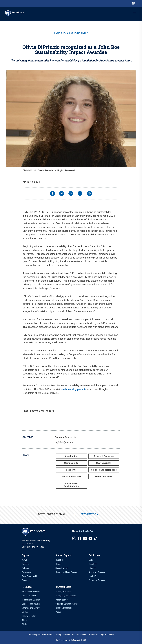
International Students (31, 600)
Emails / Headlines (63, 592)
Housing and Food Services (67, 572)
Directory (93, 564)
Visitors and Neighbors (104, 470)
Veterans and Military (31, 608)
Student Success (104, 456)
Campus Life (71, 463)
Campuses (26, 572)
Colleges (26, 568)
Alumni (25, 620)
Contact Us (27, 580)
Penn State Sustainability (71, 33)
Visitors (25, 612)
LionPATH (93, 576)
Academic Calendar (97, 572)
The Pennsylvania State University (41, 635)
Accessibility (94, 635)
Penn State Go (62, 600)
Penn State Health (30, 576)
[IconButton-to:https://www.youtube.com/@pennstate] (90, 538)
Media (25, 624)
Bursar (58, 564)
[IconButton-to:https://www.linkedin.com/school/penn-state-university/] (85, 538)
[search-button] (134, 3)
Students (71, 470)
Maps (91, 560)
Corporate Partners (97, 580)
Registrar (59, 560)
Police (58, 612)
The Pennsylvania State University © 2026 (71, 640)
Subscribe (88, 514)
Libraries (92, 568)
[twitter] (62, 194)
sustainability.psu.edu (74, 389)
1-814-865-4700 (86, 531)
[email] (80, 194)
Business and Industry (31, 604)
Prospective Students (31, 592)
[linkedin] (71, 194)
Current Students (29, 596)
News (24, 560)
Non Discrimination (80, 635)
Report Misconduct (63, 608)
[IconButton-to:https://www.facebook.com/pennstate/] (80, 538)
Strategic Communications (67, 604)
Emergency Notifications (66, 596)
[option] (82, 531)
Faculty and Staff (71, 477)
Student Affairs (62, 568)
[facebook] (52, 194)
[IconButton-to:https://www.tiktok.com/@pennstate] (96, 538)
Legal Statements (107, 635)
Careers (25, 564)
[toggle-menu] (135, 13)
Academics (71, 456)
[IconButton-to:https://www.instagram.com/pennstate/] (74, 538)
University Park (104, 477)
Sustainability (104, 463)
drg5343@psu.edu (64, 442)
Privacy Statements (63, 635)
